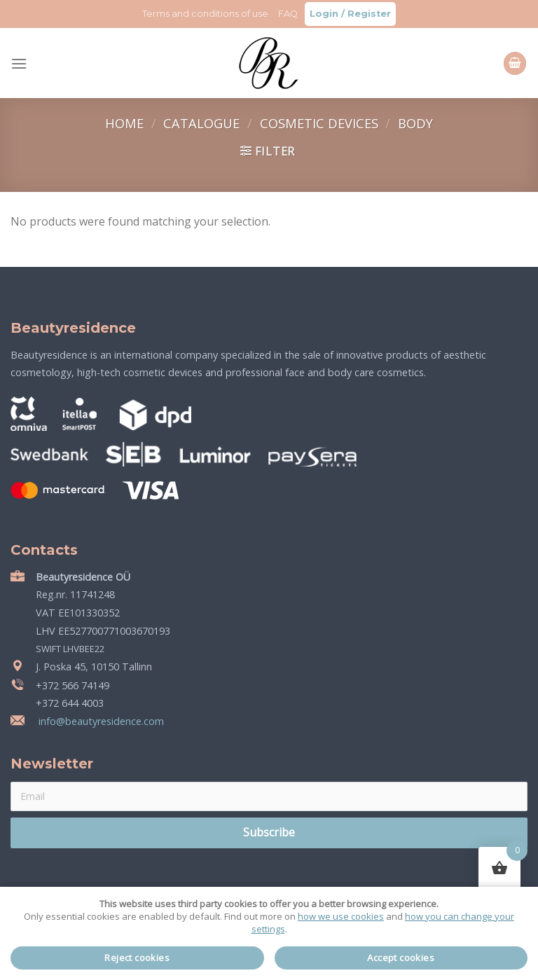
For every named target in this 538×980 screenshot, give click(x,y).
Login (324, 14)
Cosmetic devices (321, 123)
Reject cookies (137, 958)
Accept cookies (401, 958)
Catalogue (203, 123)
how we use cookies (341, 916)
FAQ (288, 14)
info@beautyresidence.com (100, 721)
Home (126, 123)
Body (415, 123)
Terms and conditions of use (205, 14)
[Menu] (19, 63)
